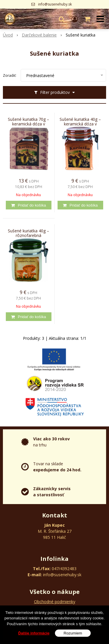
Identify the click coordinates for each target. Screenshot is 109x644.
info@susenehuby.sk (55, 4)
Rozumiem (73, 635)
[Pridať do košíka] (29, 205)
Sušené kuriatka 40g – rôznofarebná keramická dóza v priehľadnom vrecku (28, 236)
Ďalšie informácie (34, 635)
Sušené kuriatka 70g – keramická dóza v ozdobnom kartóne (28, 124)
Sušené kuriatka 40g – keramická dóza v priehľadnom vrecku (80, 124)
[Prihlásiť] (75, 19)
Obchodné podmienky (55, 602)
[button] (62, 19)
